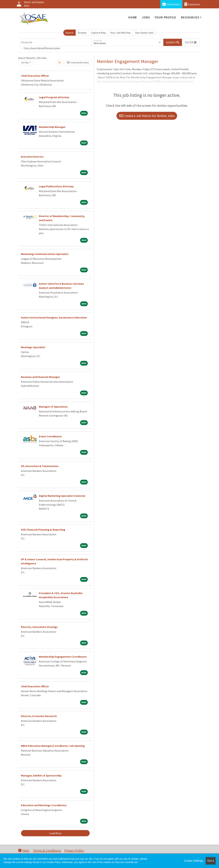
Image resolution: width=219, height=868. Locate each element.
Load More (55, 833)
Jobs (146, 17)
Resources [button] (190, 17)
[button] (191, 42)
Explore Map (98, 33)
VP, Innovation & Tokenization (40, 466)
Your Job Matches (121, 33)
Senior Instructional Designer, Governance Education (54, 317)
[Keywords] (55, 42)
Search (69, 33)
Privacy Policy (74, 850)
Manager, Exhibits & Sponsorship (41, 775)
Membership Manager (52, 127)
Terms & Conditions (47, 850)
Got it (211, 861)
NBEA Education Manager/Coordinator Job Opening (53, 746)
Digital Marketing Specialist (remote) (62, 496)
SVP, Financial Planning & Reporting (43, 530)
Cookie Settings (194, 861)
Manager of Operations (53, 407)
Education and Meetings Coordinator (44, 805)
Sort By (25, 63)
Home (133, 17)
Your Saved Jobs (144, 33)
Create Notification (78, 63)
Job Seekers (171, 4)
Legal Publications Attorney (56, 186)
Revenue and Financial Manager (40, 377)
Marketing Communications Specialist (45, 254)
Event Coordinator (50, 436)
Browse (82, 33)
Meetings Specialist (33, 347)
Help (24, 850)
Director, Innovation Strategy (39, 627)
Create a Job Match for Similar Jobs (147, 116)
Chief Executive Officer (35, 76)
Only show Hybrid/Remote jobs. (42, 48)
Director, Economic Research (39, 716)
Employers (192, 4)
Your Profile (166, 17)
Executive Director (32, 157)
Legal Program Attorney (54, 97)
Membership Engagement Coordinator (63, 657)
